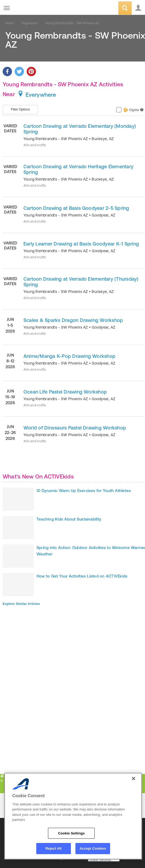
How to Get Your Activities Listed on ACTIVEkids (82, 576)
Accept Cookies (93, 848)
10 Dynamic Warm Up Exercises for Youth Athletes (84, 491)
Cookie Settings (100, 860)
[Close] (134, 779)
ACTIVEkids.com (31, 8)
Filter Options (20, 109)
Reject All (54, 848)
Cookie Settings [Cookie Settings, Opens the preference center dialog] (71, 833)
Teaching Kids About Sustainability (69, 519)
